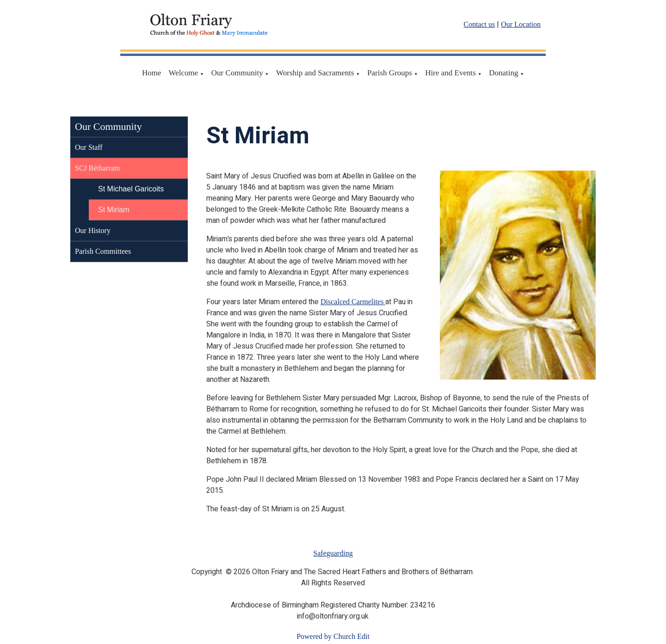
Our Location (521, 24)
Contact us (479, 24)
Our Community (237, 73)
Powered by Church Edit (333, 636)
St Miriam (114, 210)
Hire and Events (450, 73)
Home (152, 73)
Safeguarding (333, 553)
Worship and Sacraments (315, 73)
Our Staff (89, 147)
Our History (93, 230)
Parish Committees (103, 251)
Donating (503, 73)
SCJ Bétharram (97, 168)
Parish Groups (390, 73)
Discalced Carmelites (353, 302)
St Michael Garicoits (131, 189)
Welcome (184, 73)
